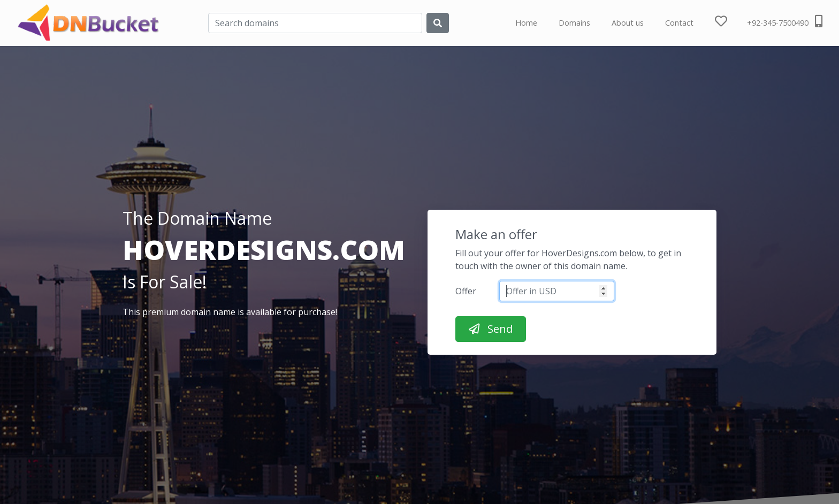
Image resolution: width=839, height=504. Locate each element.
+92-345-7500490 (785, 21)
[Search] (315, 23)
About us (628, 23)
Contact (679, 23)
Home (526, 23)
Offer (466, 291)
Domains (574, 23)
